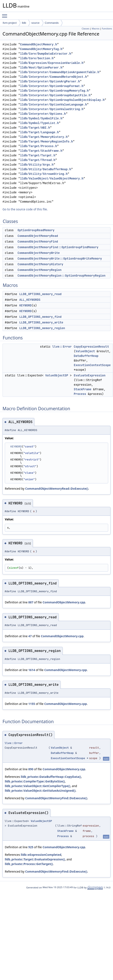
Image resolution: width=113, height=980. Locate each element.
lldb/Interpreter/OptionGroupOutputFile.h (55, 95)
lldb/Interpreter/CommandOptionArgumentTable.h (60, 72)
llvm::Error (62, 347)
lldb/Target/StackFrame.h (41, 151)
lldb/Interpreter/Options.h (43, 114)
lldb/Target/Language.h (39, 132)
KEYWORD (25, 305)
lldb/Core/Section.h (37, 58)
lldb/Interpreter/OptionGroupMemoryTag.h (54, 91)
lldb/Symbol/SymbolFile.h (41, 118)
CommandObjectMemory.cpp (64, 602)
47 (30, 636)
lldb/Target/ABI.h (35, 128)
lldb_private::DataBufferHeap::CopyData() (51, 777)
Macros (96, 29)
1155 (32, 704)
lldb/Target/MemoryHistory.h (44, 137)
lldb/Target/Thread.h (38, 160)
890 (31, 769)
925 (31, 847)
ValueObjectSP (57, 375)
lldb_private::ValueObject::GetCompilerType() (38, 786)
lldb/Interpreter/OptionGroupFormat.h (52, 86)
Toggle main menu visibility (6, 14)
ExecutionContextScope (92, 365)
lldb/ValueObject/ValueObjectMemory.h (52, 179)
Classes (85, 29)
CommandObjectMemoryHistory (40, 264)
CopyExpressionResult (91, 347)
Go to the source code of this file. (25, 209)
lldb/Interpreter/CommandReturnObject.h (53, 77)
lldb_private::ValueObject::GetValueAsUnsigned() (40, 791)
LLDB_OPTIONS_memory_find (40, 317)
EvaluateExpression (90, 375)
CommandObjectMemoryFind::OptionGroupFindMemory (58, 247)
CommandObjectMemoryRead (38, 236)
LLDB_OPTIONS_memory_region (42, 328)
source (35, 23)
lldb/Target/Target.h (38, 155)
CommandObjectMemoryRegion (40, 270)
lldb (24, 23)
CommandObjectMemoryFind (38, 241)
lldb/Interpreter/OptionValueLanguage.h (53, 105)
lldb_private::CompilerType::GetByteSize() (35, 781)
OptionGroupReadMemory (36, 230)
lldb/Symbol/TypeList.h (39, 123)
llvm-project (10, 23)
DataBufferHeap (86, 356)
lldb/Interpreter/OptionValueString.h (52, 109)
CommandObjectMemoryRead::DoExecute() (57, 489)
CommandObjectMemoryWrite (39, 253)
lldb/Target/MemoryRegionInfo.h (46, 142)
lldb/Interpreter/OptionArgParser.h (50, 81)
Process (80, 394)
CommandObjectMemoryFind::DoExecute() (56, 798)
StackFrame (83, 389)
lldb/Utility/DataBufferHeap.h (46, 169)
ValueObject (85, 351)
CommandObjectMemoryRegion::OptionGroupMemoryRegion (62, 276)
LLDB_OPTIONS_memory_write (41, 322)
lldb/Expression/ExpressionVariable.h (52, 63)
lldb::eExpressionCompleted (41, 855)
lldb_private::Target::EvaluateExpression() (35, 859)
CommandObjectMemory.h (39, 44)
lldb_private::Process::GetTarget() (29, 864)
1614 (32, 670)
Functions (107, 29)
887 (31, 602)
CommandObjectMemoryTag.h (41, 49)
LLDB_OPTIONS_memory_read (40, 294)
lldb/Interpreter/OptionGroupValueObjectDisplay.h (62, 100)
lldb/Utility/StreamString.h (44, 174)
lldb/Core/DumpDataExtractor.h (46, 54)
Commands (52, 23)
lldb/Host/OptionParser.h (41, 68)
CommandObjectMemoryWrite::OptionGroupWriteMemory (60, 259)
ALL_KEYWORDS (30, 300)
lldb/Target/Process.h (39, 146)
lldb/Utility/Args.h (37, 165)
